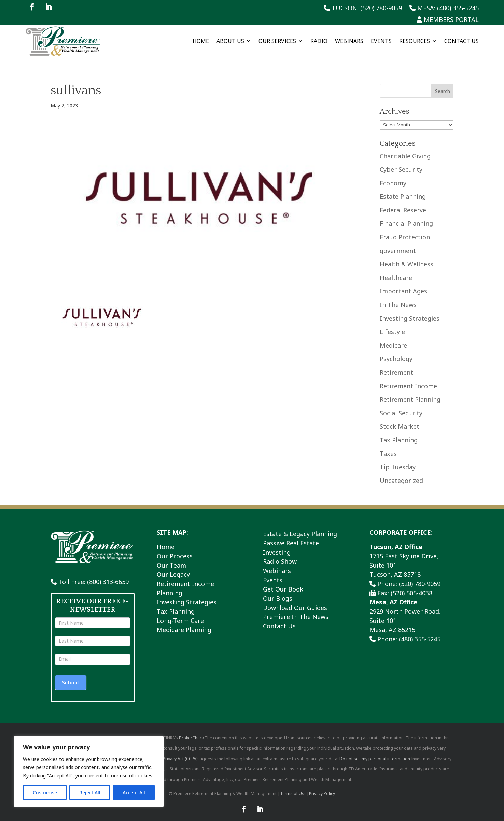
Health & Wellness (407, 256)
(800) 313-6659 (108, 574)
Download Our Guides (295, 600)
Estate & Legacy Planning (300, 526)
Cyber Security (401, 162)
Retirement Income (408, 378)
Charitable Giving (405, 148)
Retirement (396, 365)
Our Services (277, 41)
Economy (393, 175)
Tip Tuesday (398, 459)
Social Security (401, 405)
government (398, 243)
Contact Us (461, 41)
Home (201, 41)
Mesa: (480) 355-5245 (444, 8)
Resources (415, 41)
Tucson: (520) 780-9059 (363, 8)
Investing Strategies (410, 310)
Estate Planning (403, 189)
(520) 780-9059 (420, 576)
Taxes (388, 446)
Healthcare (396, 270)
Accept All (134, 792)
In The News (398, 297)
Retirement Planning (410, 392)
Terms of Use (293, 786)
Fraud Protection (405, 229)
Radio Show (280, 554)
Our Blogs (278, 591)
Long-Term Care (180, 613)
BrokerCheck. (192, 730)
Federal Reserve (403, 203)
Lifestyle (392, 324)
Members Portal (448, 20)
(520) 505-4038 (411, 585)
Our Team (171, 558)
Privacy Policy (322, 786)
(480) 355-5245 (420, 631)
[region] (89, 771)
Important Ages (403, 283)
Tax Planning (399, 432)
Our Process (175, 548)
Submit (71, 674)
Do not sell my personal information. (375, 751)
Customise (45, 792)
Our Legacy (173, 567)
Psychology (396, 351)
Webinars (349, 41)
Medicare (393, 337)
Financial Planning (406, 216)
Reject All (90, 792)
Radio (319, 41)
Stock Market (400, 419)
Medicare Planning (184, 622)
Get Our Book (283, 582)
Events (381, 41)
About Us (230, 41)
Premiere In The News (296, 609)
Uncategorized (401, 473)
